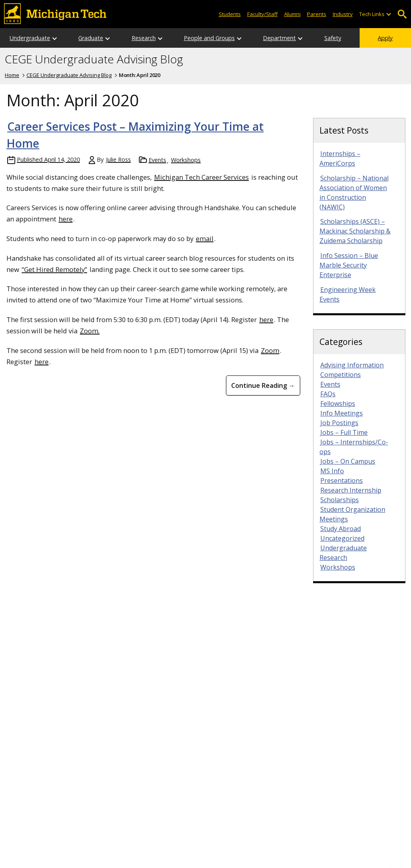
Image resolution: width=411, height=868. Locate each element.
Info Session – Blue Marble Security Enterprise (349, 265)
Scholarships (340, 500)
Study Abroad (341, 529)
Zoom (270, 350)
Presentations (342, 481)
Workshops (186, 160)
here (66, 219)
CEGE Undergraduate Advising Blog (94, 59)
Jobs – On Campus (348, 461)
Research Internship (351, 490)
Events (157, 160)
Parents (317, 14)
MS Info (332, 471)
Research (144, 38)
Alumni (292, 14)
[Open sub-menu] (389, 14)
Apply (385, 38)
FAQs (328, 394)
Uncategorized (342, 538)
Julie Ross (118, 159)
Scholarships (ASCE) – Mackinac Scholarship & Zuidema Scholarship (355, 231)
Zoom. (90, 331)
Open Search (402, 14)
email (205, 238)
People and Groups (209, 38)
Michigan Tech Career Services (201, 177)
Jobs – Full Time (344, 432)
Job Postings (339, 423)
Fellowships (338, 404)
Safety (333, 38)
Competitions (341, 375)
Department (279, 38)
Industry (343, 14)
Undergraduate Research (343, 553)
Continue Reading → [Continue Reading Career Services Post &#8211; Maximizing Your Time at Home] (263, 385)
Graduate (91, 38)
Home (12, 75)
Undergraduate (30, 38)
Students (230, 14)
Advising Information (352, 365)
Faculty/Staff (262, 14)
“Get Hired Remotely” (54, 269)
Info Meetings (342, 413)
